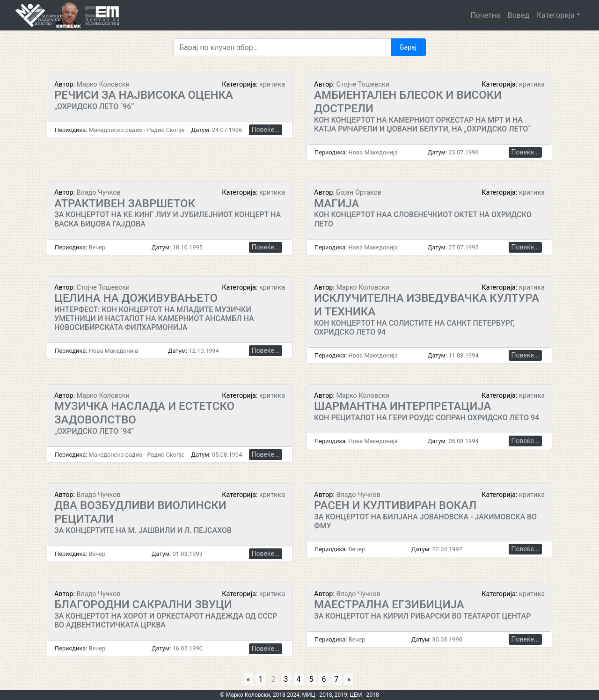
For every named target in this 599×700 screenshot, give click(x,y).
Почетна (485, 15)
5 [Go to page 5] (311, 679)
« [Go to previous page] (248, 679)
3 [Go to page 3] (286, 679)
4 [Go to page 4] (299, 679)
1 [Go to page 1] (261, 679)
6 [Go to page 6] (324, 679)
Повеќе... (266, 130)
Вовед (519, 15)
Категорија (556, 15)
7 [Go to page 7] (337, 679)
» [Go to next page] (349, 679)
